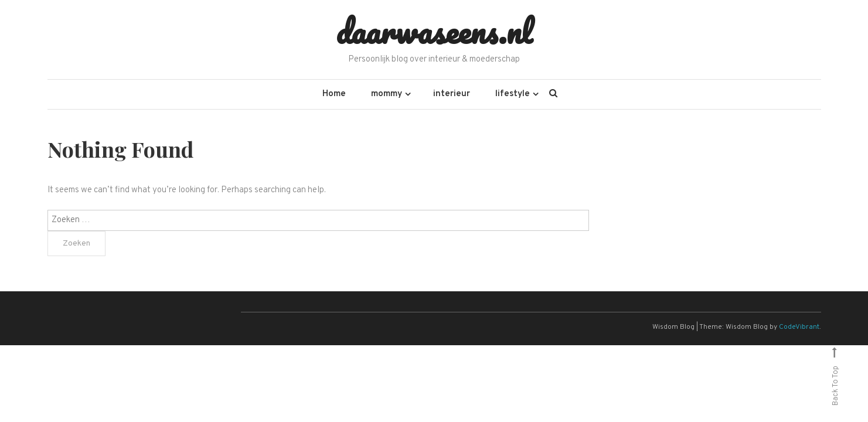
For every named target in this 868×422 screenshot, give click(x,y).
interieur (452, 94)
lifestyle (513, 94)
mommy (387, 94)
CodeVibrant (799, 327)
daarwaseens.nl (434, 31)
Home (334, 94)
